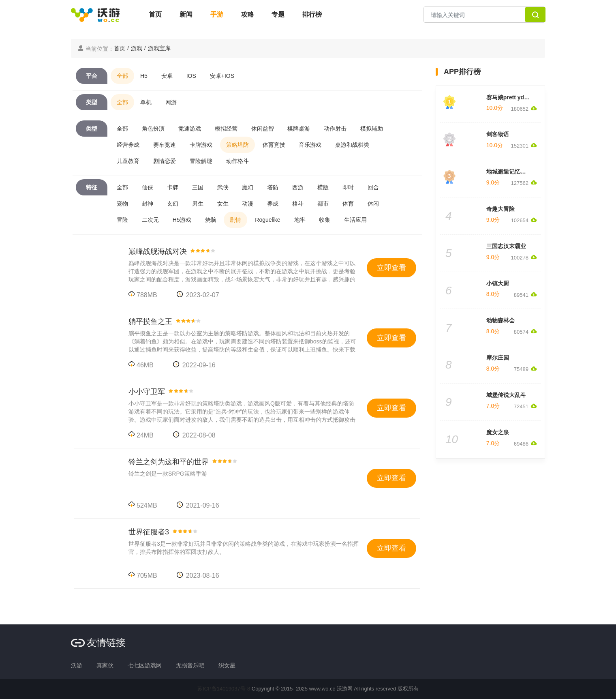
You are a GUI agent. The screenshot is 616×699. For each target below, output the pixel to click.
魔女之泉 (498, 432)
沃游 (77, 665)
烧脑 (211, 220)
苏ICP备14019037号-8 (224, 689)
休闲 (373, 204)
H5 (144, 76)
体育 (348, 204)
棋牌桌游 (299, 129)
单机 (146, 102)
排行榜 (312, 14)
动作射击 (335, 129)
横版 (323, 187)
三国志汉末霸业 (506, 246)
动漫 (248, 204)
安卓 (167, 76)
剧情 (235, 220)
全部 (122, 76)
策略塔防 (237, 145)
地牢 (300, 220)
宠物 (122, 204)
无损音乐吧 (190, 665)
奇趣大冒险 (500, 209)
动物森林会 (500, 320)
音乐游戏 (310, 145)
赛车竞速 (165, 145)
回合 (373, 187)
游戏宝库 (159, 48)
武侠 (223, 187)
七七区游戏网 (145, 665)
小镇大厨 (498, 283)
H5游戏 (182, 220)
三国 (198, 187)
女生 (223, 204)
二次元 (150, 220)
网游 (171, 102)
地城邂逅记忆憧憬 (509, 172)
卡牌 (173, 187)
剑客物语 (498, 134)
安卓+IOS (222, 76)
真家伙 (105, 665)
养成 (273, 204)
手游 (217, 14)
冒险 (122, 220)
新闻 (186, 14)
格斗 (298, 204)
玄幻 (173, 204)
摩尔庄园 (498, 358)
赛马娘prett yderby (511, 97)
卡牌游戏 (201, 145)
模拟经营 (226, 129)
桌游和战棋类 (352, 145)
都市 (323, 204)
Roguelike (267, 220)
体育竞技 (274, 145)
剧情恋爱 (165, 161)
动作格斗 (237, 161)
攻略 (248, 14)
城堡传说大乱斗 (506, 395)
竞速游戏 (190, 129)
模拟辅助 (372, 129)
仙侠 (148, 187)
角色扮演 (153, 129)
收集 (325, 220)
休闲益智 (263, 129)
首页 (155, 14)
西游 (298, 187)
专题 (278, 14)
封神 (148, 204)
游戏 (137, 48)
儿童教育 (128, 161)
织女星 (227, 665)
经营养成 (128, 145)
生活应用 (355, 220)
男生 (198, 204)
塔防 (273, 187)
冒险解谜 (201, 161)
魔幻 (248, 187)
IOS (191, 76)
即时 (348, 187)
